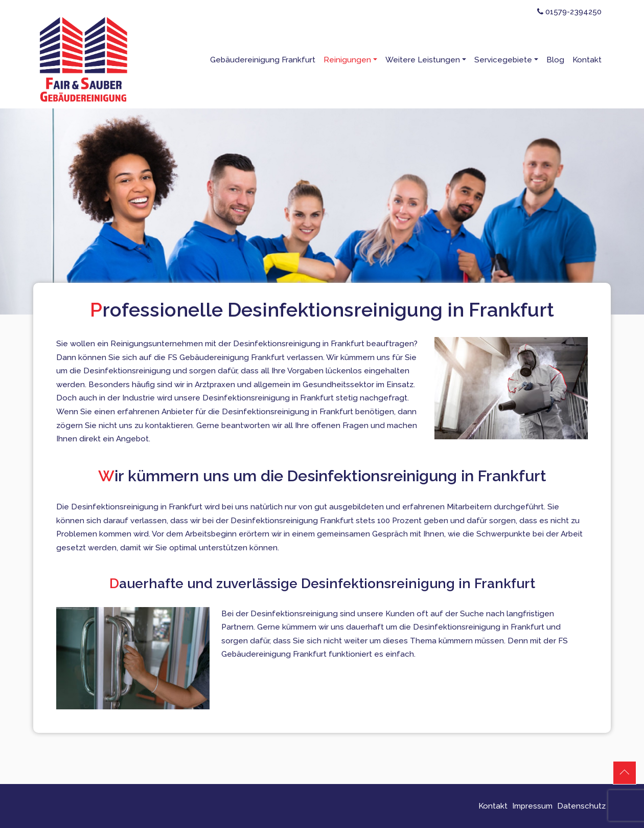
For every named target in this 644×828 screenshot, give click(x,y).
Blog (555, 60)
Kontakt (587, 60)
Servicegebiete (503, 60)
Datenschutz (581, 806)
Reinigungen (347, 60)
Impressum (532, 806)
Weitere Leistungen (423, 60)
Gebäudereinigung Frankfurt (263, 60)
